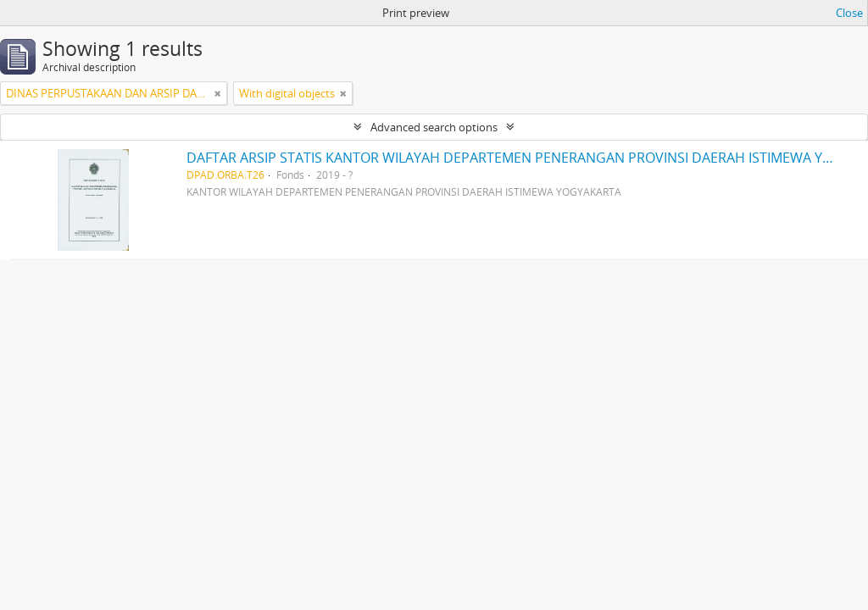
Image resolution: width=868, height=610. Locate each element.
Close (849, 13)
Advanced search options (434, 127)
